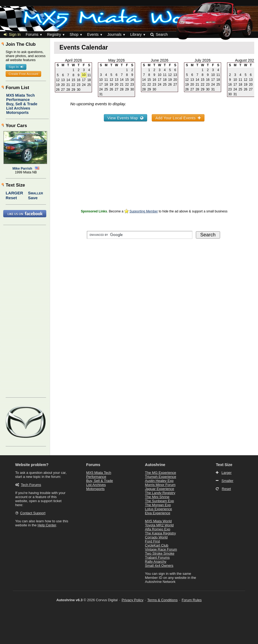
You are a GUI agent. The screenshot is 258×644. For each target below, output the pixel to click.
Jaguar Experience (160, 489)
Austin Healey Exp (159, 481)
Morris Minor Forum (160, 485)
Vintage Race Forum (161, 549)
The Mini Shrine (157, 497)
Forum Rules (192, 600)
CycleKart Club (157, 545)
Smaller (36, 193)
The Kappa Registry (160, 533)
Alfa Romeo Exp (158, 529)
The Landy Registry (160, 493)
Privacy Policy (132, 600)
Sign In (12, 34)
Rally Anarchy (156, 561)
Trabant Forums (157, 557)
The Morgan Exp (158, 505)
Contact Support (33, 513)
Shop (74, 34)
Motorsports (17, 113)
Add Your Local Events (178, 118)
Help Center (47, 525)
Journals (114, 34)
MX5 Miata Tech (20, 95)
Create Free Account (23, 74)
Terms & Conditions (163, 600)
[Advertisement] (154, 170)
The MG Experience (161, 473)
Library (136, 34)
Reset (11, 198)
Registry (54, 34)
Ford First (153, 541)
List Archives (18, 108)
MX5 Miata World (158, 521)
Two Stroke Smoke (160, 553)
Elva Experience (158, 513)
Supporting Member (144, 211)
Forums (32, 34)
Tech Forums (31, 485)
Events (93, 34)
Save (33, 198)
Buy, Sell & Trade (22, 104)
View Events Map (126, 118)
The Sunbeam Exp (160, 501)
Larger (14, 193)
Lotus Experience (158, 509)
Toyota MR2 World (159, 525)
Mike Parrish (22, 169)
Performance (18, 100)
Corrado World (156, 537)
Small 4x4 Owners (159, 566)
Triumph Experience (161, 477)
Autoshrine (155, 465)
